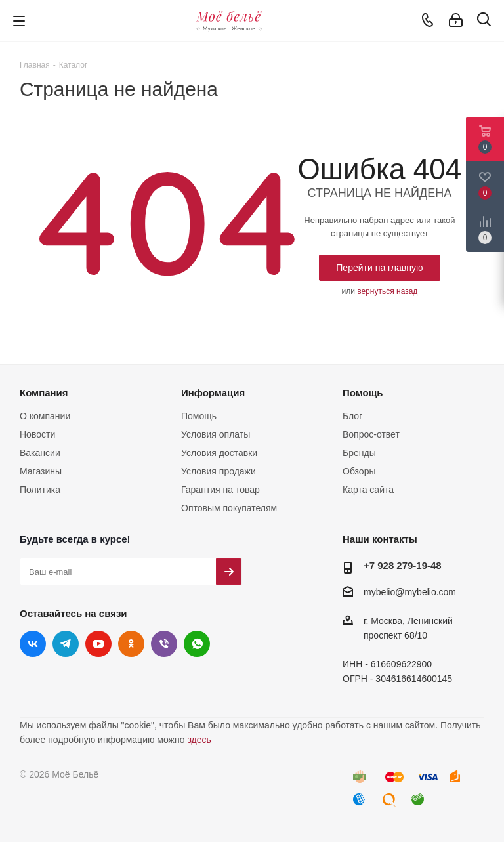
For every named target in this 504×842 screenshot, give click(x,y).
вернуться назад (387, 291)
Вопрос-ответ (371, 434)
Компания (44, 393)
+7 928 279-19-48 (403, 565)
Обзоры (359, 471)
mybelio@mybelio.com (410, 592)
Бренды (359, 453)
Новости (37, 434)
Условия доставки (219, 453)
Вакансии (40, 453)
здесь (199, 740)
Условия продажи (219, 471)
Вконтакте (33, 644)
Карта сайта (368, 490)
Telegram (66, 644)
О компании (45, 416)
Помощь (199, 416)
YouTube (98, 644)
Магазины (41, 471)
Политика (40, 490)
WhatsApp (197, 644)
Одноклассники (131, 644)
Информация (213, 393)
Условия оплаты (216, 434)
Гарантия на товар (220, 490)
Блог (352, 416)
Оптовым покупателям (229, 508)
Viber (164, 644)
